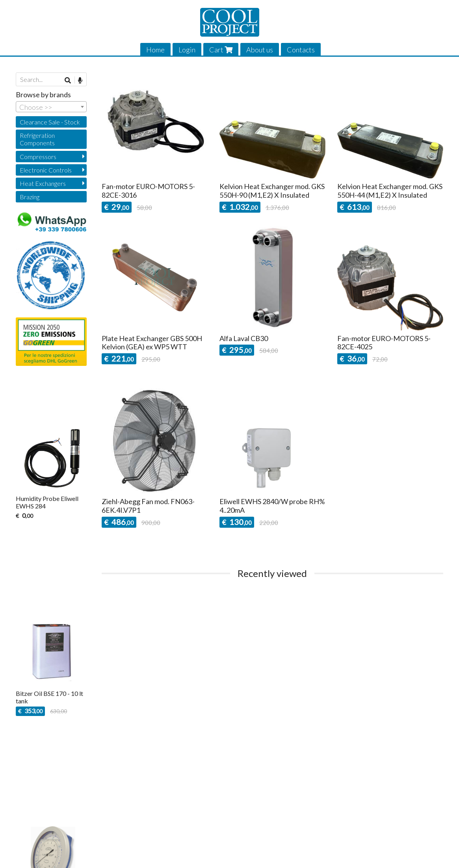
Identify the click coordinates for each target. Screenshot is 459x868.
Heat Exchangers (43, 183)
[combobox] (51, 107)
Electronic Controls (46, 170)
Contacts (301, 50)
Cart (221, 50)
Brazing (30, 197)
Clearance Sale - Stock (50, 122)
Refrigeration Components (37, 139)
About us (260, 50)
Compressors (38, 157)
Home (155, 50)
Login (187, 50)
